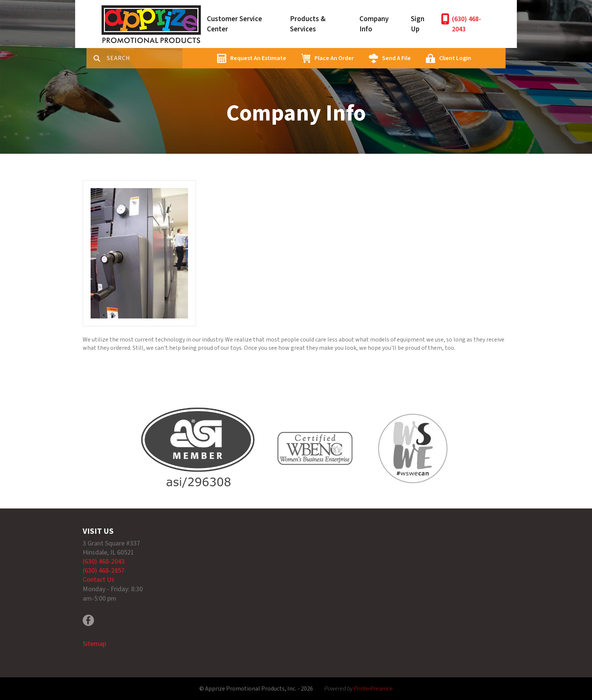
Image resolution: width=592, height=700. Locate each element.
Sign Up (418, 24)
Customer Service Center (234, 24)
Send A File (396, 58)
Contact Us (99, 580)
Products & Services (308, 24)
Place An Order (334, 58)
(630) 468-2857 (104, 571)
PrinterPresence (373, 689)
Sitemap (94, 644)
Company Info (374, 24)
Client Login (455, 58)
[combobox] (145, 58)
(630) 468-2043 (466, 24)
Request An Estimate (258, 58)
